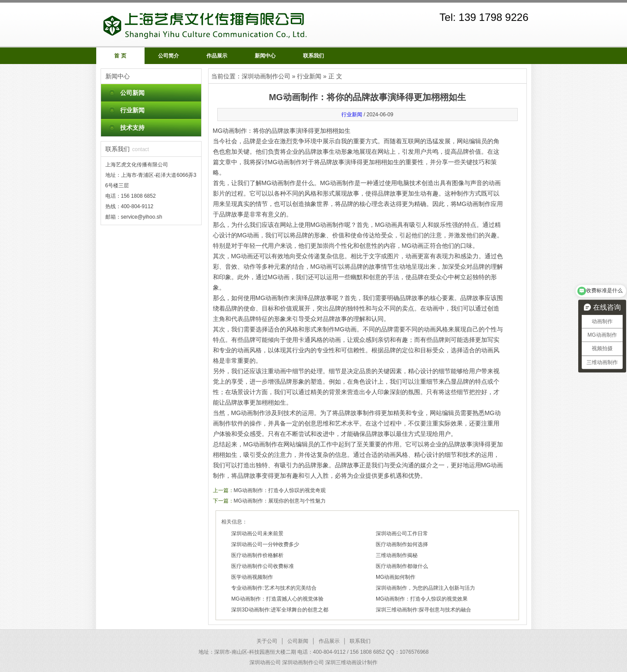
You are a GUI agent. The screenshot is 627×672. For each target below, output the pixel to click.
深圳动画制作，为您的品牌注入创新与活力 (425, 588)
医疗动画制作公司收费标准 (263, 566)
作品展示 (217, 56)
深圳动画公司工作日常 (402, 534)
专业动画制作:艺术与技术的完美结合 (274, 588)
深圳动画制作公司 (266, 76)
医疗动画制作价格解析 (257, 555)
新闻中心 (265, 56)
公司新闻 (132, 93)
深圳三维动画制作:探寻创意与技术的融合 (423, 610)
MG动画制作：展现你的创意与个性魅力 (280, 501)
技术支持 (132, 128)
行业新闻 (132, 110)
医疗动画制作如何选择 (402, 544)
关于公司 (267, 641)
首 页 (120, 56)
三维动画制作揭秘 (397, 555)
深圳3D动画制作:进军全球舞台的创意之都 (280, 610)
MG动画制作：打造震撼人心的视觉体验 (277, 599)
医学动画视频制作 (252, 577)
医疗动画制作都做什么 (402, 566)
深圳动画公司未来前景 (257, 534)
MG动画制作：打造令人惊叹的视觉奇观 (280, 490)
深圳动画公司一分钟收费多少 (265, 544)
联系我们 (313, 56)
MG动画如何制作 (396, 577)
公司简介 (169, 56)
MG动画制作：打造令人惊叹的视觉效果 (422, 599)
